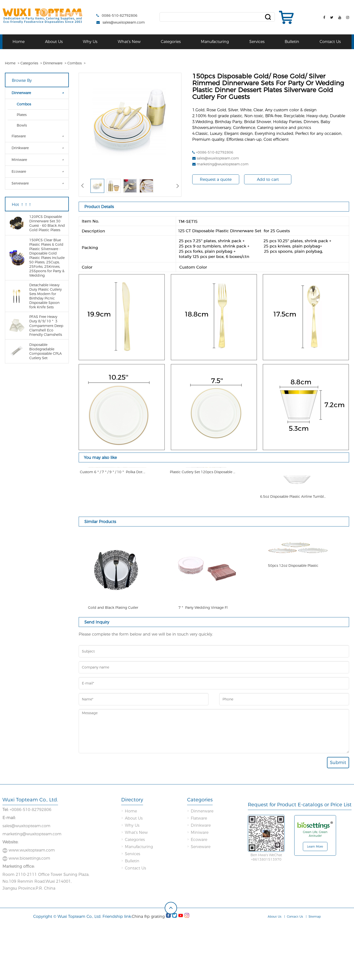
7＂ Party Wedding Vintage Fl (203, 664)
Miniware (19, 160)
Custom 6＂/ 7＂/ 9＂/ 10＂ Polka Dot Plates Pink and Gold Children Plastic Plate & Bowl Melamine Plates (113, 546)
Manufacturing (215, 42)
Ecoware (19, 171)
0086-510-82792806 (120, 15)
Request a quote (216, 179)
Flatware (19, 136)
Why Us (90, 42)
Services (257, 42)
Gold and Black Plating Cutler (113, 664)
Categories (171, 42)
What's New (129, 42)
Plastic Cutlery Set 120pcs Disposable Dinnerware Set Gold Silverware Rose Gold (203, 546)
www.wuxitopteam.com (32, 906)
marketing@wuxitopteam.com (223, 164)
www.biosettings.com (29, 915)
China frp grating (148, 973)
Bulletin (292, 42)
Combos (74, 63)
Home (19, 42)
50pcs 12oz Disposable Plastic (293, 664)
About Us (54, 42)
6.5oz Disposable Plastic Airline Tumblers (293, 546)
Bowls (22, 125)
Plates (22, 115)
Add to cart (268, 179)
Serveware (20, 183)
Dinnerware (53, 63)
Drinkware (20, 148)
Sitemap (315, 973)
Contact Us (330, 42)
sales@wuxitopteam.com (124, 22)
